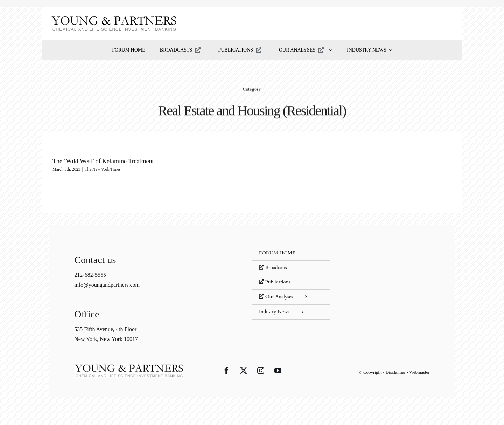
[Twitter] (244, 371)
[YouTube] (278, 371)
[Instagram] (261, 371)
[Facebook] (226, 371)
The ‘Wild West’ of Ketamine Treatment (103, 161)
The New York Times (103, 169)
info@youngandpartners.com (107, 285)
